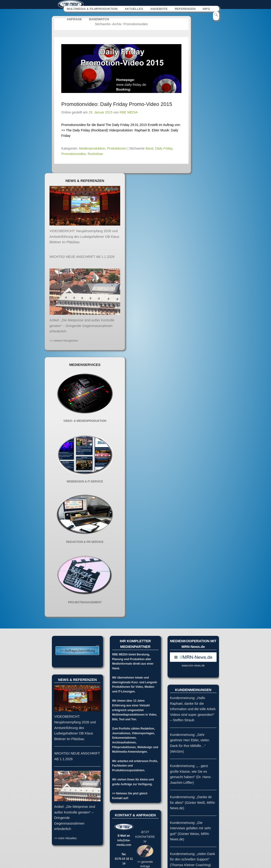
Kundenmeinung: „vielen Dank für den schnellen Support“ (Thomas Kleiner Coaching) (192, 860)
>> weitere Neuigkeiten (64, 341)
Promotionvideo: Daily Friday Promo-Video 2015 (117, 104)
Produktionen (117, 148)
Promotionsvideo (74, 154)
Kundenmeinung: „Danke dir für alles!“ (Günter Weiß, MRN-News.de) (193, 803)
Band (150, 148)
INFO (206, 9)
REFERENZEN (185, 9)
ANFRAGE (74, 19)
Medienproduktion (92, 148)
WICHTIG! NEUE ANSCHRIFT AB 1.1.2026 (82, 257)
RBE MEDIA (129, 113)
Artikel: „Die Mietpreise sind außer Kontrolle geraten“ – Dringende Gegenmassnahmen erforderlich (82, 326)
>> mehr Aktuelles (65, 839)
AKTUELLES (134, 9)
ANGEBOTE (159, 9)
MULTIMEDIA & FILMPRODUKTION (92, 9)
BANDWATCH (99, 19)
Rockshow (95, 154)
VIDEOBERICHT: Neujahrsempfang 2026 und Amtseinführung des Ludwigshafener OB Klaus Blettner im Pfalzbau (84, 237)
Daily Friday (164, 148)
